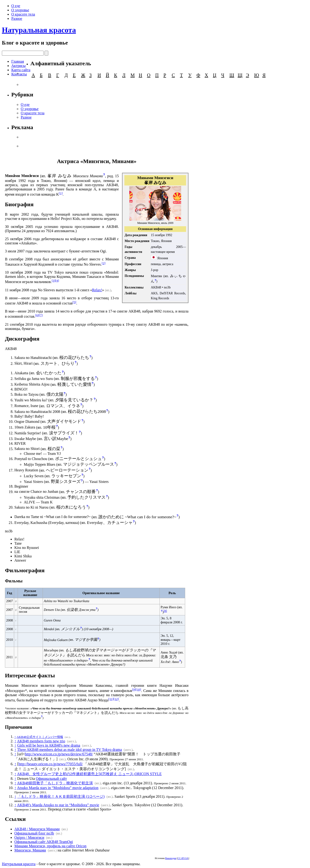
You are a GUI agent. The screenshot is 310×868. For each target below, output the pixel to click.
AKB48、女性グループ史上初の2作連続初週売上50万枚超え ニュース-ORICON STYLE (89, 774)
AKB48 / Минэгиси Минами (37, 829)
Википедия (171, 858)
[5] (74, 302)
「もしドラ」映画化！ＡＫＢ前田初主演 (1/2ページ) (61, 796)
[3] (53, 281)
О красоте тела (23, 14)
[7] (41, 315)
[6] (37, 315)
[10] (138, 689)
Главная (18, 61)
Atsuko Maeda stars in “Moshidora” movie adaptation (58, 788)
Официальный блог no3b (34, 833)
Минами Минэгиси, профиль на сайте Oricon (50, 846)
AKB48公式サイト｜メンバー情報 (40, 737)
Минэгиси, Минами (30, 850)
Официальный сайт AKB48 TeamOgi (44, 842)
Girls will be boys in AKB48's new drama (49, 745)
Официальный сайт (51, 779)
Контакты (19, 74)
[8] (165, 611)
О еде (16, 6)
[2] (104, 263)
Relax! (97, 290)
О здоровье (20, 10)
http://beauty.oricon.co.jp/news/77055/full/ (51, 764)
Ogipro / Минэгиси (29, 837)
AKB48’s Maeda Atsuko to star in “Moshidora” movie (58, 805)
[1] (61, 193)
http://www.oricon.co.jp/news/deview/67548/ (59, 754)
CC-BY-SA (183, 858)
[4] (57, 281)
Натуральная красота (39, 30)
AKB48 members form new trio (41, 741)
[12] (116, 699)
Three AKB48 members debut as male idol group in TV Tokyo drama (70, 750)
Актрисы (18, 66)
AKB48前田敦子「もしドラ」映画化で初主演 (55, 783)
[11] (111, 699)
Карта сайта (21, 70)
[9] (134, 689)
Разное (17, 19)
